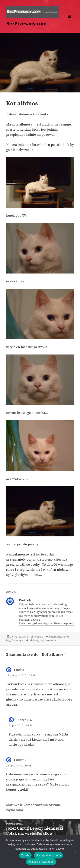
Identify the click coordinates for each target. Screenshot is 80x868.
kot (41, 640)
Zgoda (25, 855)
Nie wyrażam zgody (48, 855)
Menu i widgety (69, 21)
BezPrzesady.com (26, 23)
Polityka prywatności (41, 862)
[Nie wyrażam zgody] (75, 851)
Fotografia (55, 637)
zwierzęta (50, 640)
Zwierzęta (17, 640)
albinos (34, 640)
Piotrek (39, 637)
